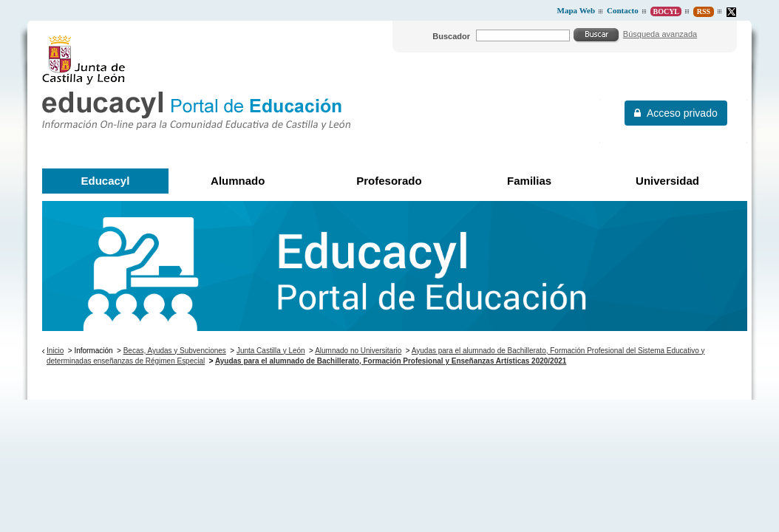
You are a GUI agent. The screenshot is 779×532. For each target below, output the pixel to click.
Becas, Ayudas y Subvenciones (175, 351)
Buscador (451, 36)
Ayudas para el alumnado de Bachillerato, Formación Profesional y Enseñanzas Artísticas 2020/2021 (391, 361)
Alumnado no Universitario (358, 351)
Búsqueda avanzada (660, 34)
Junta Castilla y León (271, 351)
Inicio (55, 351)
